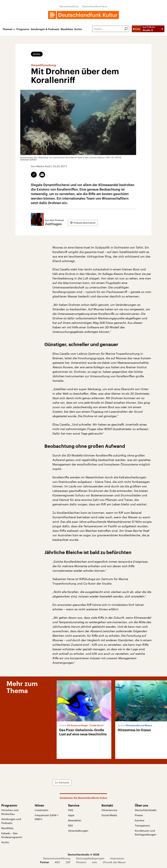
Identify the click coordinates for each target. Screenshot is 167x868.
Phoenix (81, 862)
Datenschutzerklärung (57, 858)
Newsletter (75, 820)
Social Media (109, 815)
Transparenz (142, 825)
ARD (57, 862)
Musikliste (67, 29)
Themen (8, 29)
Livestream (42, 810)
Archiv (78, 29)
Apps (71, 815)
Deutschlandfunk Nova (95, 6)
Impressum (117, 858)
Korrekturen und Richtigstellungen (146, 833)
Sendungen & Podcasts (45, 29)
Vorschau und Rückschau (10, 812)
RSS (70, 825)
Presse (139, 815)
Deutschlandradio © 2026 (83, 854)
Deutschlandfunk (69, 6)
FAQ (71, 810)
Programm (23, 29)
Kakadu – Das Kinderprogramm (12, 835)
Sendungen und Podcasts (11, 821)
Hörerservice (109, 810)
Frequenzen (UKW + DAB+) (47, 817)
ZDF (68, 862)
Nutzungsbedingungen (90, 858)
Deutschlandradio (146, 810)
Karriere (140, 820)
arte (94, 862)
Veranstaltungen (78, 831)
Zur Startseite (62, 782)
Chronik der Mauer (114, 862)
